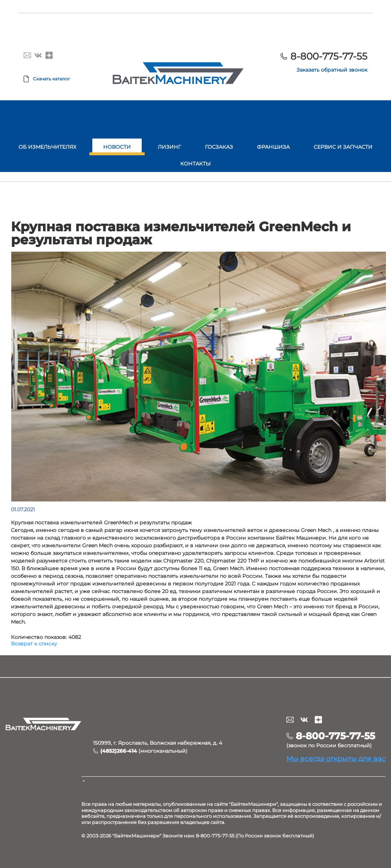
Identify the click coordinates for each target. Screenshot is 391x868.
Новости (117, 147)
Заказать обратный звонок (332, 70)
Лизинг (169, 147)
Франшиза (273, 147)
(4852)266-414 (119, 751)
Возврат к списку (34, 644)
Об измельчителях (47, 147)
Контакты (195, 164)
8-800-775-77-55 (329, 56)
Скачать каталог (52, 79)
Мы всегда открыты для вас (336, 759)
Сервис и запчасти (343, 147)
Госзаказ (219, 147)
